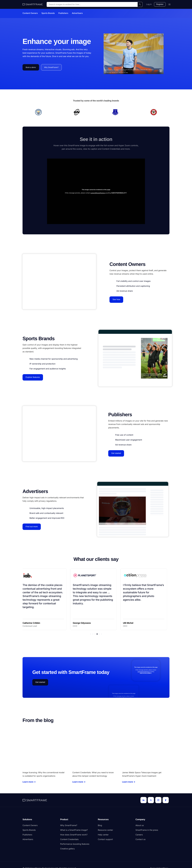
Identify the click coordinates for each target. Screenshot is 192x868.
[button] (90, 634)
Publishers (63, 13)
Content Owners (30, 13)
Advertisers (77, 13)
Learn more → (29, 782)
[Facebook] (166, 800)
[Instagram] (158, 800)
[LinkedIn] (144, 800)
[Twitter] (151, 800)
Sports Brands (48, 13)
